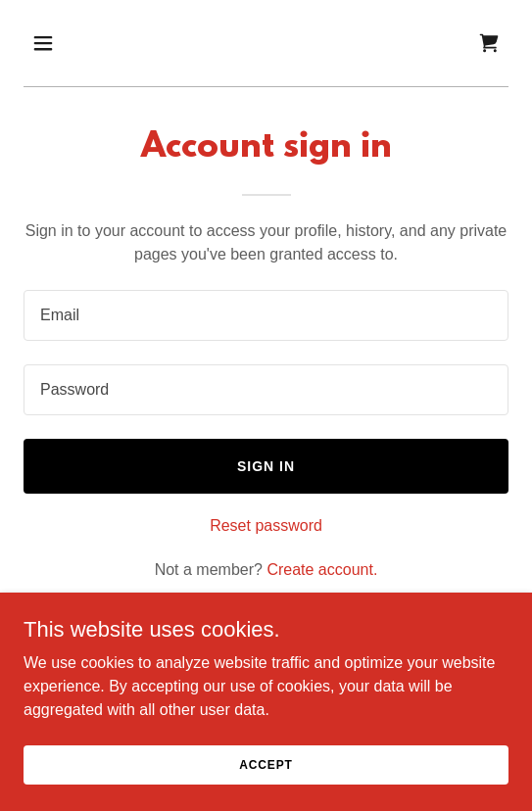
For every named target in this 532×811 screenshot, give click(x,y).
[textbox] (266, 315)
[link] (489, 43)
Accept (266, 764)
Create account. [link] (322, 570)
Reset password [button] (266, 525)
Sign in (266, 466)
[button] (60, 43)
